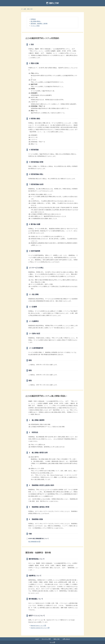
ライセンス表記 (35, 26)
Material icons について (38, 626)
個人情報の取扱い (36, 21)
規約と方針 (30, 9)
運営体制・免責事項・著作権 (39, 24)
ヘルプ (37, 639)
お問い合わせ (66, 639)
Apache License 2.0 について (40, 628)
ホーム (24, 9)
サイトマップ (46, 639)
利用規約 (33, 19)
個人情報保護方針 (34, 542)
